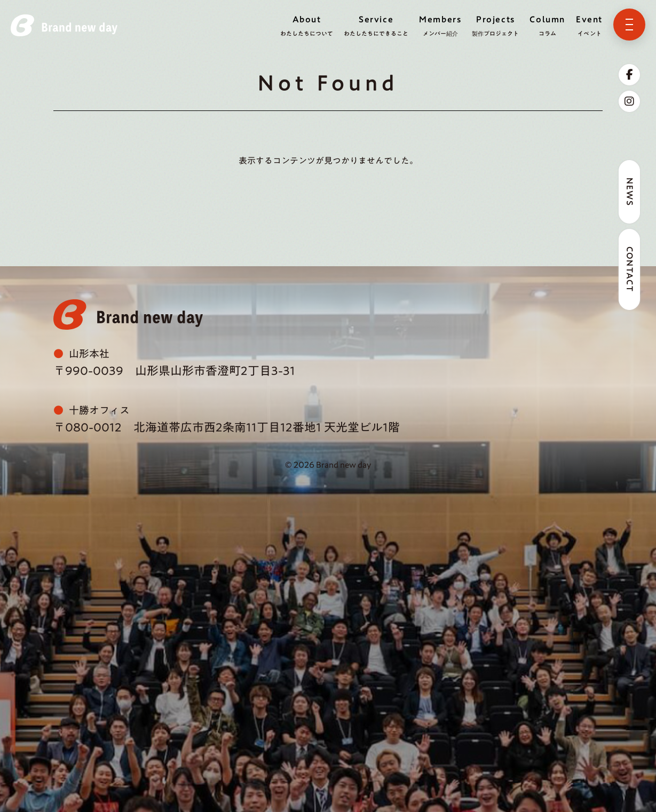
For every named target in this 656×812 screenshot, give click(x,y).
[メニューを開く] (629, 25)
